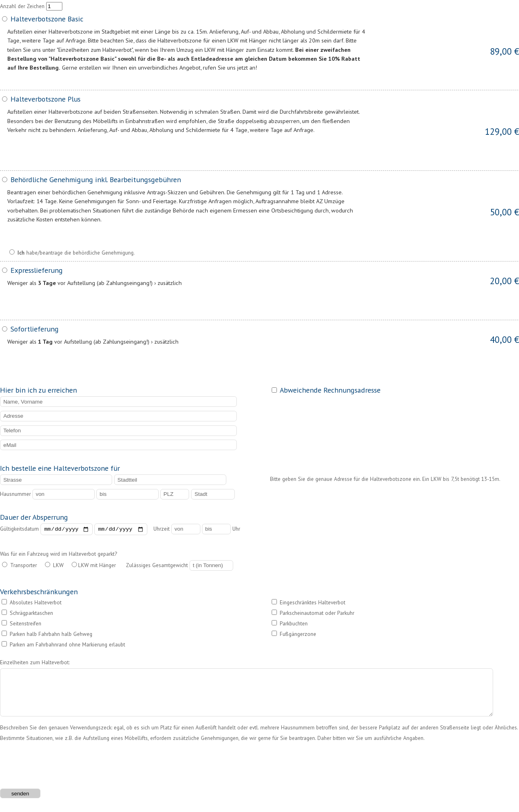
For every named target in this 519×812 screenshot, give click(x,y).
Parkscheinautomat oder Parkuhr (313, 614)
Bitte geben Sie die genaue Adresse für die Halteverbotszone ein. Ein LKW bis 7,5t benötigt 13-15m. (385, 479)
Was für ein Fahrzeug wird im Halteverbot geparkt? (58, 555)
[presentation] (62, 769)
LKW (54, 566)
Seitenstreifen (21, 625)
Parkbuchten (290, 625)
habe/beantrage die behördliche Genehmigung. (72, 253)
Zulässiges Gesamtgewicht (180, 566)
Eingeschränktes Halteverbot (308, 604)
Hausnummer (80, 494)
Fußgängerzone (294, 635)
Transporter (19, 566)
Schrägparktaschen (27, 614)
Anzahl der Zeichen (31, 6)
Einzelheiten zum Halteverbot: (35, 663)
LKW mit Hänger (94, 566)
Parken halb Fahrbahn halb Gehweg (47, 635)
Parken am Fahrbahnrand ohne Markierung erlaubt (63, 646)
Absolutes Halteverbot (32, 604)
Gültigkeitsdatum (74, 530)
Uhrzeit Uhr (197, 530)
